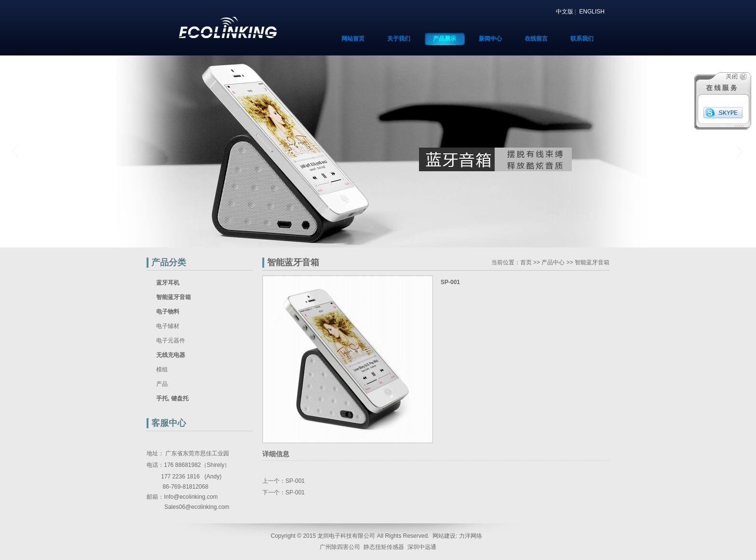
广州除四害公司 (340, 547)
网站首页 (353, 39)
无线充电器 (171, 355)
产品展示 (445, 39)
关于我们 (399, 39)
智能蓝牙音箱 (174, 297)
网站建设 (444, 536)
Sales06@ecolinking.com (197, 507)
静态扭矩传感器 (384, 547)
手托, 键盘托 (172, 398)
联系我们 (582, 39)
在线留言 (536, 39)
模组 (162, 369)
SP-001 (295, 481)
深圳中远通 (422, 547)
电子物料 (168, 312)
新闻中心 (490, 39)
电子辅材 (168, 326)
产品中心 (553, 262)
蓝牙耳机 (168, 283)
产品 (162, 384)
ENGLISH (592, 12)
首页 (526, 262)
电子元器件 (171, 341)
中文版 (565, 12)
